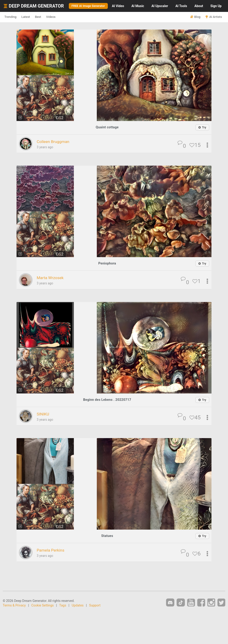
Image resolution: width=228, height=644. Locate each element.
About (200, 7)
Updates (78, 606)
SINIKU (44, 415)
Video (119, 7)
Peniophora (107, 264)
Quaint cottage (107, 128)
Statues (107, 537)
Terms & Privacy (14, 606)
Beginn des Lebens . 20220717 (107, 400)
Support (95, 606)
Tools (182, 7)
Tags (63, 606)
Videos (66, 18)
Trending (13, 18)
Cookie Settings (43, 606)
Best (49, 18)
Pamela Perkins (53, 551)
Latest (32, 18)
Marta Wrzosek (53, 279)
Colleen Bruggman (56, 143)
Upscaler (161, 7)
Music (139, 7)
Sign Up (217, 7)
